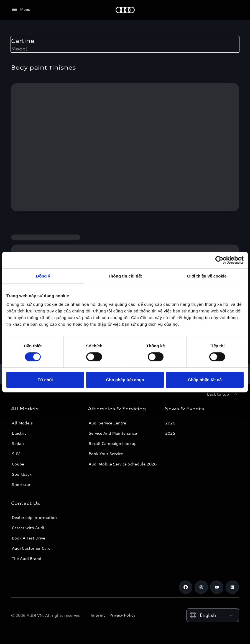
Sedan (18, 443)
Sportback (22, 474)
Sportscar (21, 484)
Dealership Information (34, 517)
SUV (16, 454)
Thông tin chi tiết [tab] (125, 276)
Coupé (18, 464)
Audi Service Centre (107, 423)
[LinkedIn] (232, 587)
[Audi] (125, 10)
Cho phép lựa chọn (125, 380)
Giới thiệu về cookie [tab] (207, 276)
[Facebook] (186, 587)
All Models (22, 423)
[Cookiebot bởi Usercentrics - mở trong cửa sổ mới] (219, 260)
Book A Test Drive (29, 538)
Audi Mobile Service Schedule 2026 (123, 464)
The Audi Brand (27, 558)
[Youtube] (217, 587)
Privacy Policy (122, 615)
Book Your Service (106, 454)
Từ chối (45, 380)
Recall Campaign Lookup (113, 443)
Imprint (98, 615)
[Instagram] (201, 587)
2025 (170, 433)
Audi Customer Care (31, 548)
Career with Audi (28, 528)
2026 (170, 423)
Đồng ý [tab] (43, 276)
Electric (19, 433)
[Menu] (21, 10)
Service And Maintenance (113, 433)
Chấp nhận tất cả (205, 380)
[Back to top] (223, 394)
